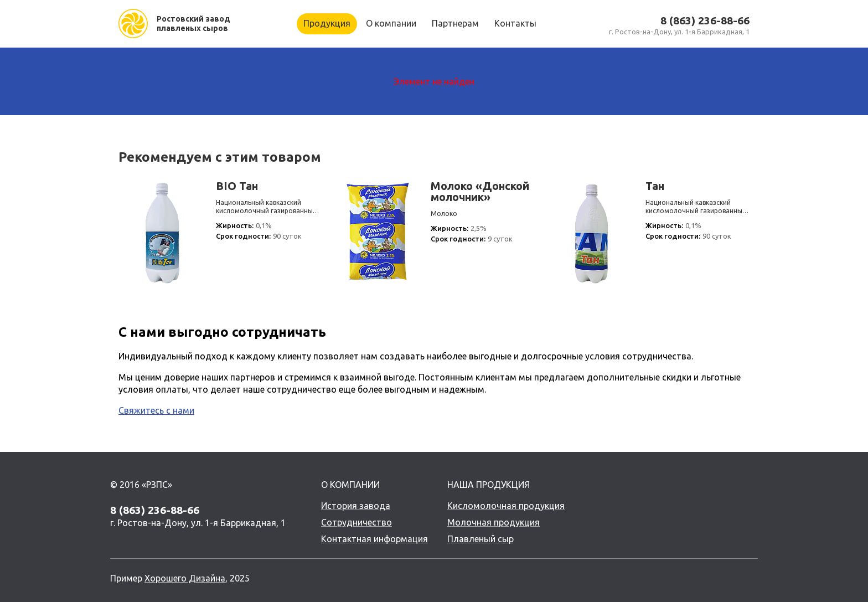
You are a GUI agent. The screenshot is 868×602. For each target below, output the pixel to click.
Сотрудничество (356, 522)
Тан (655, 186)
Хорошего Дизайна (185, 578)
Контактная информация (374, 539)
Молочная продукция (494, 522)
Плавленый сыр (480, 539)
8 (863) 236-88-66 (705, 20)
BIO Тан (237, 186)
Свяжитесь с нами (156, 410)
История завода (356, 506)
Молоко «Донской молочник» (480, 192)
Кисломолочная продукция (506, 506)
